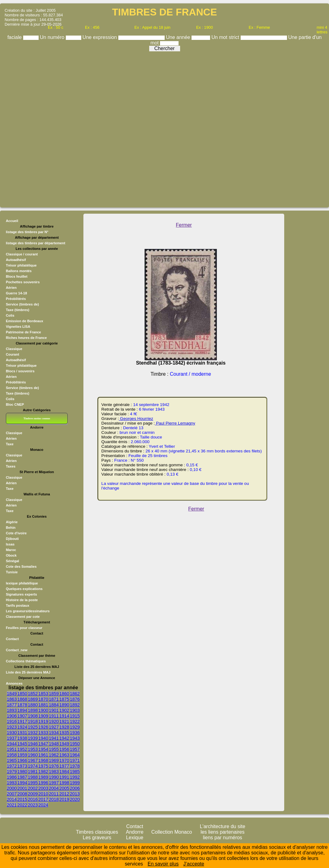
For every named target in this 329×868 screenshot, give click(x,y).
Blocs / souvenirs (20, 371)
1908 (33, 716)
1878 (22, 705)
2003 (43, 788)
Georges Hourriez (136, 419)
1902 (64, 710)
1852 (33, 694)
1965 (12, 760)
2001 (22, 788)
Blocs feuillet (17, 276)
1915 (75, 716)
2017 (43, 799)
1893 (12, 710)
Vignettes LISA (18, 327)
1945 (22, 744)
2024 (43, 805)
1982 (43, 772)
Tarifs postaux (18, 605)
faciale (15, 37)
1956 (64, 749)
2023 (33, 805)
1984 (64, 772)
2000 (12, 788)
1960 (33, 755)
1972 (12, 766)
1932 (33, 733)
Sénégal (13, 561)
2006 (75, 788)
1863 (12, 699)
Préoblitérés (16, 299)
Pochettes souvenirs (23, 282)
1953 (33, 749)
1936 (75, 733)
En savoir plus (163, 864)
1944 (12, 744)
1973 (22, 766)
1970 (64, 760)
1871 (54, 699)
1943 (75, 738)
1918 (33, 721)
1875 (64, 699)
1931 (22, 733)
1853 (43, 694)
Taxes (11, 466)
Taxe (10, 444)
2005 (64, 788)
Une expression (100, 37)
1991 (64, 777)
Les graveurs (97, 838)
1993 (12, 783)
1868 (22, 699)
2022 (22, 805)
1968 (43, 760)
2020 (75, 799)
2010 (43, 794)
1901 (54, 710)
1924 (22, 727)
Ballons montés (19, 271)
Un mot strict (226, 37)
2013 (75, 794)
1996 (43, 783)
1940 (43, 738)
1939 (33, 738)
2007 (12, 794)
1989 (43, 777)
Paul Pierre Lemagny (175, 423)
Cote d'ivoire (16, 533)
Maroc (11, 550)
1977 (64, 766)
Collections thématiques (26, 661)
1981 (33, 772)
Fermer (184, 225)
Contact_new (17, 650)
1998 (64, 783)
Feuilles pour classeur (24, 628)
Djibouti (12, 539)
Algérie (12, 522)
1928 (64, 727)
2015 (22, 799)
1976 (54, 766)
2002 (33, 788)
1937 (12, 738)
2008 (22, 794)
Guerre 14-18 (16, 293)
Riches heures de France (26, 338)
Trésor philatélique (21, 265)
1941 (54, 738)
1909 (43, 716)
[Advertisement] (163, 128)
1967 (33, 760)
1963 (64, 755)
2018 (54, 799)
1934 (54, 733)
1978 (75, 766)
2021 (12, 805)
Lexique (135, 838)
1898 (33, 710)
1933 (43, 733)
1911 (54, 716)
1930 (12, 733)
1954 (43, 749)
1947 (43, 744)
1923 (12, 727)
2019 (64, 799)
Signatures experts (21, 594)
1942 (64, 738)
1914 (64, 716)
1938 (22, 738)
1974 (33, 766)
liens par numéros (223, 838)
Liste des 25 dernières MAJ (28, 672)
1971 (75, 760)
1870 (43, 699)
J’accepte (194, 864)
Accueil (12, 221)
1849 (12, 694)
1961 (43, 755)
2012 (64, 794)
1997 (54, 783)
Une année (179, 37)
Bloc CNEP (15, 404)
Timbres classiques (97, 832)
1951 (12, 749)
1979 (12, 772)
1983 (54, 772)
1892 (75, 705)
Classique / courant (22, 254)
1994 (22, 783)
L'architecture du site (223, 826)
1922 (75, 721)
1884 (54, 705)
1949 (64, 744)
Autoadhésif (16, 260)
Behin (11, 528)
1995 (33, 783)
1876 (75, 699)
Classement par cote (23, 617)
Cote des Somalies (21, 567)
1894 (22, 710)
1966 (22, 760)
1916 (12, 721)
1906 (12, 716)
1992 (75, 777)
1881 (43, 705)
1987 (22, 777)
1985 (75, 772)
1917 (22, 721)
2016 (33, 799)
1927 (54, 727)
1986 (12, 777)
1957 (75, 749)
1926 (43, 727)
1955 (54, 749)
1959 (22, 755)
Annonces (14, 683)
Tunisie (12, 572)
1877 (12, 705)
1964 (75, 755)
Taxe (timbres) (18, 310)
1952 (22, 749)
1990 (54, 777)
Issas (10, 544)
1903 (75, 710)
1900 (43, 710)
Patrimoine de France (23, 332)
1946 (33, 744)
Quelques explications (24, 589)
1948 (54, 744)
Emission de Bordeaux (25, 321)
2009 (33, 794)
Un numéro (53, 37)
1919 (43, 721)
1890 (64, 705)
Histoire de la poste (22, 600)
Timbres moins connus (37, 418)
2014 (12, 799)
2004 (54, 788)
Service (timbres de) (22, 304)
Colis (10, 315)
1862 (75, 694)
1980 (22, 772)
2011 (54, 794)
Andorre (135, 832)
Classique (14, 349)
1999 (75, 783)
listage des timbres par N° (27, 232)
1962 (54, 755)
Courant (13, 354)
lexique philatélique (22, 583)
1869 (33, 699)
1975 (43, 766)
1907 (22, 716)
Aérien (11, 288)
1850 (22, 694)
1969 (54, 760)
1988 (33, 777)
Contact (12, 639)
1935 (64, 733)
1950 (75, 744)
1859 (54, 694)
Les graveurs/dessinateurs (28, 611)
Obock (11, 555)
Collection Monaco (172, 832)
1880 (33, 705)
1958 (12, 755)
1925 (33, 727)
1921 (64, 721)
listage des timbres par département (36, 243)
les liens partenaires (222, 832)
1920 (54, 721)
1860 (64, 694)
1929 (75, 727)
